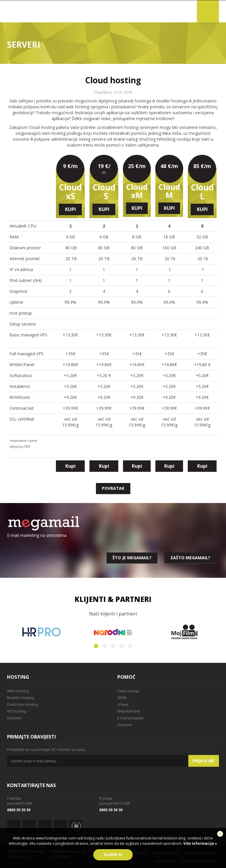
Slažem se (113, 855)
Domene (14, 718)
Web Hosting (18, 691)
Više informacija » (200, 843)
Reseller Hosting (21, 698)
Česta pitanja (128, 691)
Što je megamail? (132, 558)
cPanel (123, 704)
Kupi (70, 209)
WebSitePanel (129, 711)
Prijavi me (203, 761)
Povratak (113, 488)
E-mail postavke (131, 718)
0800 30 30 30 (19, 810)
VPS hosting (17, 711)
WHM (122, 698)
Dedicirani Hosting (23, 704)
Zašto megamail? (190, 558)
